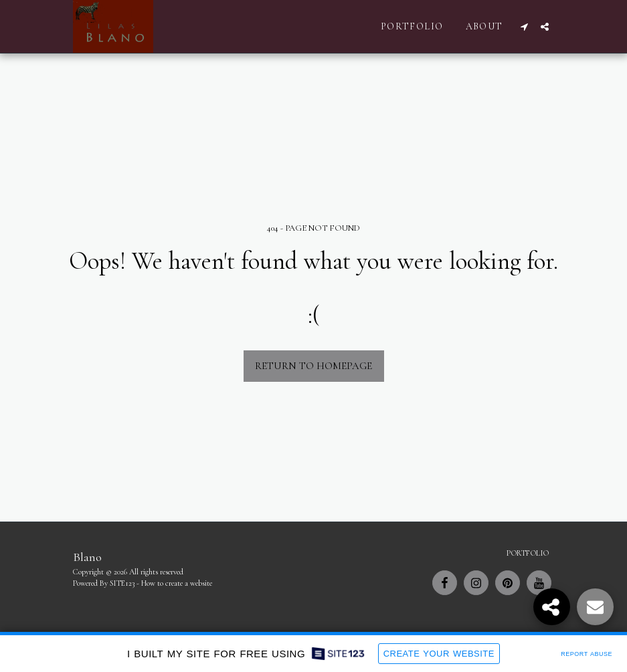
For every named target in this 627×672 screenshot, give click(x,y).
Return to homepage (313, 366)
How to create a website (177, 583)
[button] (525, 27)
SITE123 (122, 583)
